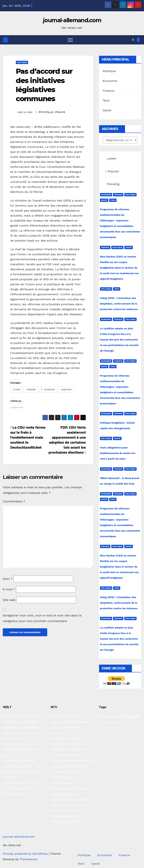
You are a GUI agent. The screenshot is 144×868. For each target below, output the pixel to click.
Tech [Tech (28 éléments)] (117, 723)
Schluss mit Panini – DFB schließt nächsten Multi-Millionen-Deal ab (21, 788)
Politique (22, 62)
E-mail (9, 589)
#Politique (46, 112)
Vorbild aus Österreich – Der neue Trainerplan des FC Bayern (24, 750)
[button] (133, 40)
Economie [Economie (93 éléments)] (108, 717)
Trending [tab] (113, 184)
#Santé (60, 112)
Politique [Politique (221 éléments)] (129, 716)
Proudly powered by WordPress (26, 854)
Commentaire (14, 501)
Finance (109, 91)
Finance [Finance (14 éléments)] (102, 723)
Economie (110, 81)
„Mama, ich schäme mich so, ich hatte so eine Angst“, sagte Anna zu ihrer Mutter (24, 722)
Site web (9, 600)
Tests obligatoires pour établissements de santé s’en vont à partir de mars (118, 453)
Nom (8, 579)
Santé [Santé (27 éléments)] (110, 723)
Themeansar (28, 859)
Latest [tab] (111, 158)
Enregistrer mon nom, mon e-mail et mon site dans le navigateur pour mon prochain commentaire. (42, 618)
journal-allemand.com (72, 20)
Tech (106, 100)
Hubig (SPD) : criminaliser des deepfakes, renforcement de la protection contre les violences (119, 304)
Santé (107, 110)
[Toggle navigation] (70, 40)
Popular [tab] (113, 171)
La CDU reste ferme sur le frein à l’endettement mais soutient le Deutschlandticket (28, 437)
